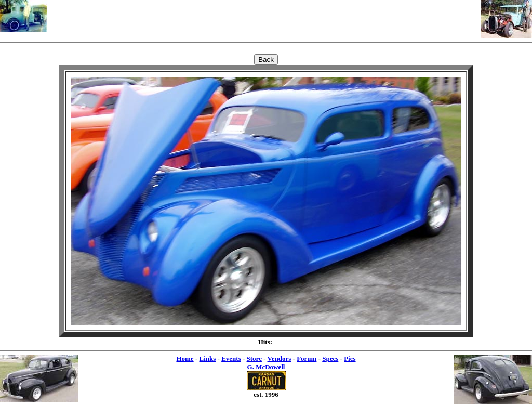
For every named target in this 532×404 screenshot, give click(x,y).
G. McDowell (266, 367)
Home (185, 359)
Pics (350, 359)
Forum (307, 359)
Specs (330, 359)
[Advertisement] (264, 16)
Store (254, 359)
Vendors (280, 359)
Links (207, 359)
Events (231, 359)
